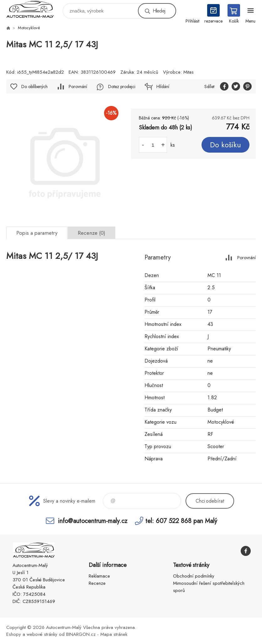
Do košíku (225, 145)
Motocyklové (29, 28)
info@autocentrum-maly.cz (93, 521)
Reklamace (99, 576)
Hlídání (163, 86)
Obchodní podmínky (194, 576)
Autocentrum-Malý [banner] (34, 9)
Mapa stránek (114, 634)
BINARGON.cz (81, 634)
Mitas (189, 72)
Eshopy (14, 634)
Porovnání (78, 86)
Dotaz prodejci (122, 86)
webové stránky (42, 634)
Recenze (97, 583)
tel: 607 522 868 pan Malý (181, 521)
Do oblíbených (34, 86)
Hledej (159, 11)
